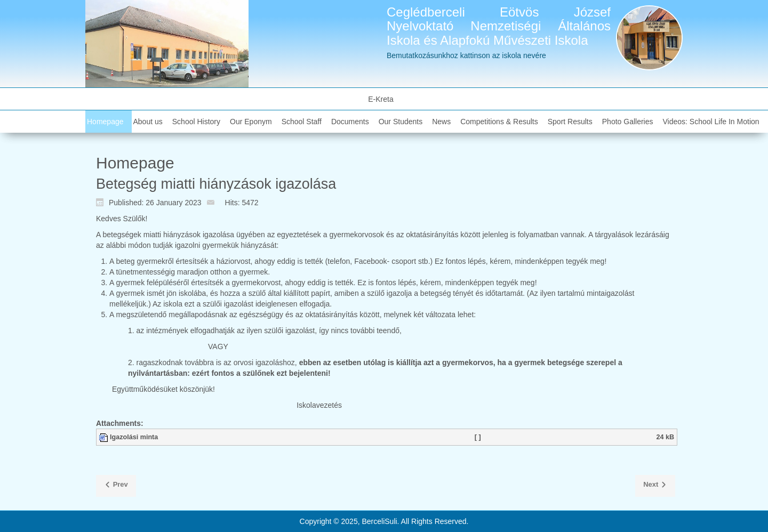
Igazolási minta (134, 437)
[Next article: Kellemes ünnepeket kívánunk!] (655, 486)
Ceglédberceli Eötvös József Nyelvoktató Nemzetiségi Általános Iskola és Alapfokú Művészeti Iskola (499, 26)
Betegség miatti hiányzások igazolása (216, 184)
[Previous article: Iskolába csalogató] (116, 486)
